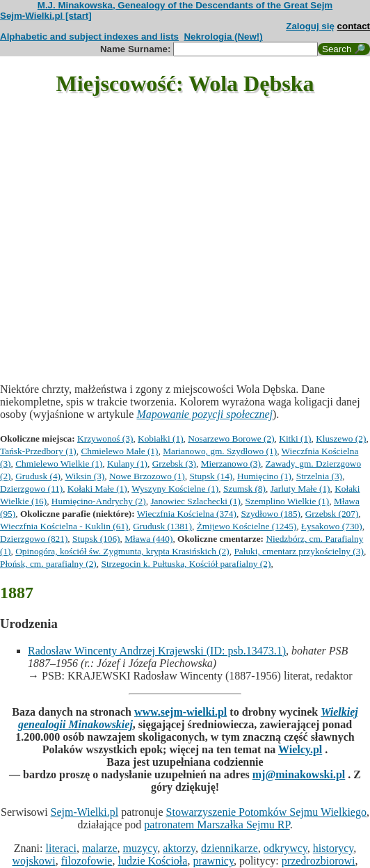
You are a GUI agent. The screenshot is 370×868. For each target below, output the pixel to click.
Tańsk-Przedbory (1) (38, 451)
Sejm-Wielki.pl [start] (46, 16)
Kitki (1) (295, 439)
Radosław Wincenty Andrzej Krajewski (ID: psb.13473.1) (157, 651)
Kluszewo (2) (341, 439)
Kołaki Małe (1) (97, 489)
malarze (100, 848)
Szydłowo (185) (271, 514)
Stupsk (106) (96, 539)
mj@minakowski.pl (299, 774)
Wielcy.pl (300, 749)
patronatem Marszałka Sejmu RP (217, 825)
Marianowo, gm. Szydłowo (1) (220, 451)
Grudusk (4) (38, 476)
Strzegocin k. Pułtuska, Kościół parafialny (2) (186, 564)
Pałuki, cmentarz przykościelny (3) (299, 551)
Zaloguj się (310, 26)
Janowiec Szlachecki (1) (195, 501)
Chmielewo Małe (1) (119, 451)
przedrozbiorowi (319, 861)
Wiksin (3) (85, 476)
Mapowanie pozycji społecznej (204, 414)
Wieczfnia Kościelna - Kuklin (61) (64, 526)
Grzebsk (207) (332, 514)
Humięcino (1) (264, 476)
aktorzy (179, 848)
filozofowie (87, 861)
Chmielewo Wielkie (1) (59, 464)
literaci (61, 848)
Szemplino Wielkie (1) (288, 501)
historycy (333, 848)
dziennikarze (230, 848)
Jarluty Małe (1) (300, 489)
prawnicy (213, 861)
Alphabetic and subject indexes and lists (89, 37)
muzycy (140, 848)
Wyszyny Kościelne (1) (175, 489)
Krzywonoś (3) (105, 439)
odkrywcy (285, 848)
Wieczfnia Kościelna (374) (187, 514)
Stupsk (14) (211, 476)
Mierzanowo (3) (231, 464)
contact (354, 26)
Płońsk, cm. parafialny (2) (48, 564)
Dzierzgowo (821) (34, 539)
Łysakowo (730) (332, 526)
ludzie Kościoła (152, 861)
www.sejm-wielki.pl (180, 712)
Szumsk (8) (244, 489)
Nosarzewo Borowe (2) (231, 439)
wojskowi (33, 861)
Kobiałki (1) (161, 439)
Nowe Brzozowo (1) (147, 476)
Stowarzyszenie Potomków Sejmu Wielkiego (266, 812)
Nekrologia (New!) (223, 37)
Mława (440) (148, 539)
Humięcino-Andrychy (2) (99, 501)
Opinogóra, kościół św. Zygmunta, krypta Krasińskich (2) (122, 551)
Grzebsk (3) (174, 464)
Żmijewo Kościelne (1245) (247, 526)
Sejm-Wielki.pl (85, 812)
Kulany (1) (127, 464)
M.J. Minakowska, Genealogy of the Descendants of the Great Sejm (185, 5)
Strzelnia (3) (319, 476)
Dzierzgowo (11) (31, 489)
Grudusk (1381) (162, 526)
